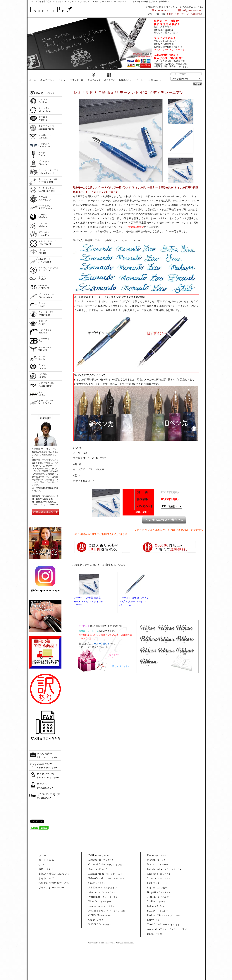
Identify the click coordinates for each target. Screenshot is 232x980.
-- (99, 855)
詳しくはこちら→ (121, 666)
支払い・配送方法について (54, 874)
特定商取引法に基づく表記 (54, 883)
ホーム (33, 80)
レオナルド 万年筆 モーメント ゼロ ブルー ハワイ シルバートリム (134, 601)
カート (140, 80)
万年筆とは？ (44, 764)
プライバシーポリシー (51, 888)
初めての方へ (47, 80)
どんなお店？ (44, 754)
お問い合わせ (155, 80)
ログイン (42, 784)
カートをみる (46, 860)
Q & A (62, 80)
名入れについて (46, 774)
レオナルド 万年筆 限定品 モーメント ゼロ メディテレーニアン (88, 601)
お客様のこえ (126, 80)
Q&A (42, 865)
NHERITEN (50, 11)
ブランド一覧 (77, 80)
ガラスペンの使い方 (48, 794)
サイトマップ (46, 878)
